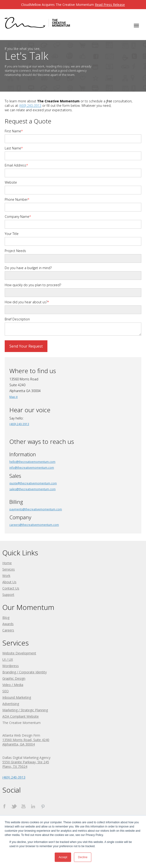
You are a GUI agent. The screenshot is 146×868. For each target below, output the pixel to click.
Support (8, 595)
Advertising (11, 704)
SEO (6, 691)
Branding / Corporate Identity (25, 672)
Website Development (19, 653)
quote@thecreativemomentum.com (33, 483)
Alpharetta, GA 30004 (19, 744)
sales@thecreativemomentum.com (33, 489)
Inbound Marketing (17, 697)
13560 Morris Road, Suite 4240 (26, 740)
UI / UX (8, 659)
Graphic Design (14, 678)
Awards (8, 624)
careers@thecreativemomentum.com (34, 525)
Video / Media (13, 685)
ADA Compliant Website (21, 716)
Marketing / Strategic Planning (25, 710)
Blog (6, 618)
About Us (9, 582)
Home (7, 563)
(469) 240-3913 (30, 106)
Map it (13, 397)
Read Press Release (110, 5)
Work (6, 576)
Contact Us (11, 588)
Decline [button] (83, 857)
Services (9, 569)
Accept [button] (63, 857)
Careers (8, 630)
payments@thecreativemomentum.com (36, 509)
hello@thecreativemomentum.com (32, 462)
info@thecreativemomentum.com (32, 468)
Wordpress (11, 666)
